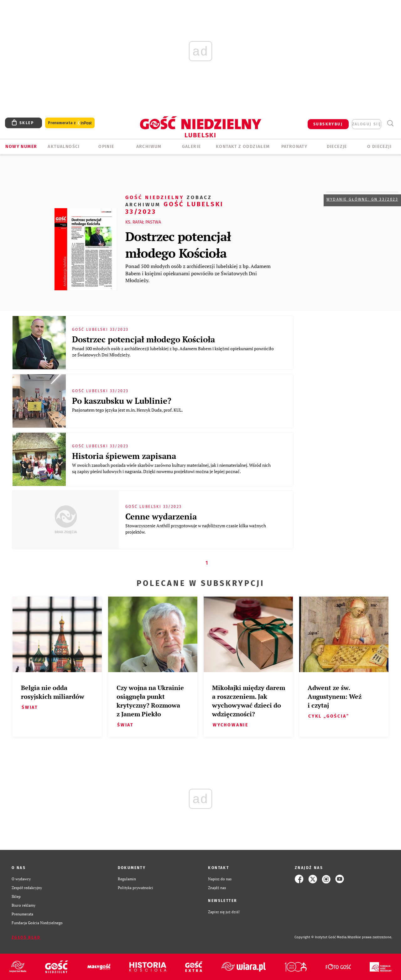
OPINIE (106, 147)
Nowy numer (21, 147)
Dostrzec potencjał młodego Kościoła (178, 245)
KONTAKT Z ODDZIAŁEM (243, 147)
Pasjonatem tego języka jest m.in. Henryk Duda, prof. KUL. (128, 410)
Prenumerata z (70, 123)
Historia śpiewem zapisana (124, 456)
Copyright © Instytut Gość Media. (321, 937)
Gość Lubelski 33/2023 (174, 204)
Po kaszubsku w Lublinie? (122, 401)
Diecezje (337, 147)
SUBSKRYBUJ (328, 124)
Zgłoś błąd (26, 937)
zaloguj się (367, 124)
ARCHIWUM (149, 147)
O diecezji (379, 147)
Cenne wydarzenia (161, 516)
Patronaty (294, 147)
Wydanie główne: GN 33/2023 (362, 199)
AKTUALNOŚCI (64, 147)
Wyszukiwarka (390, 123)
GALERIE (192, 147)
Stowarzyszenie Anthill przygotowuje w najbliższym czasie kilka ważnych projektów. (196, 529)
